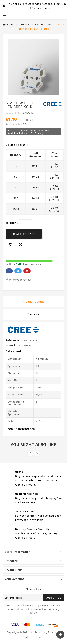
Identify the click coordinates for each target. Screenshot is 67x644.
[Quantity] (25, 223)
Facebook (9, 271)
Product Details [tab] (33, 302)
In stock (11, 346)
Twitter (18, 271)
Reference (13, 340)
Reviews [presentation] (33, 314)
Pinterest (27, 271)
